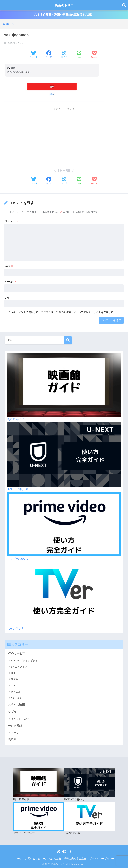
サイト (9, 297)
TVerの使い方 (16, 629)
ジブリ (12, 712)
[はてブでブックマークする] (64, 55)
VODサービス (17, 654)
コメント (12, 221)
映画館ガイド (15, 419)
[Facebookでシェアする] (49, 55)
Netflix (15, 679)
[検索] (68, 340)
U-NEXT (16, 692)
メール (10, 282)
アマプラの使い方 (18, 559)
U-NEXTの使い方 (18, 489)
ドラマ (15, 733)
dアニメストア (19, 667)
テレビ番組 (15, 726)
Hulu (14, 673)
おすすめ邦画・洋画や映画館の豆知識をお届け (64, 15)
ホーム (19, 859)
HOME (64, 852)
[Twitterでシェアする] (34, 55)
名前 (9, 266)
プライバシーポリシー (102, 859)
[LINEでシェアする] (79, 55)
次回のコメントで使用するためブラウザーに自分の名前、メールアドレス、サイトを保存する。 (62, 312)
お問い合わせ (33, 859)
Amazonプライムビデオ (24, 661)
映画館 (12, 740)
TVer (14, 686)
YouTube (16, 698)
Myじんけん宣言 (52, 859)
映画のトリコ (64, 5)
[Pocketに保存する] (94, 55)
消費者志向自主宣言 (75, 859)
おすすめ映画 (16, 705)
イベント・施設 (20, 719)
